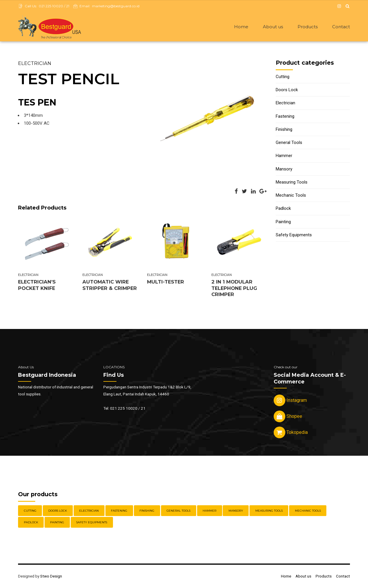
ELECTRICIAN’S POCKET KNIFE (37, 285)
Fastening (285, 117)
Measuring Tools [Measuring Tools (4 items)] (269, 511)
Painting (283, 222)
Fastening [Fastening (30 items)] (119, 511)
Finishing (284, 130)
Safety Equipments (294, 235)
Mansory (284, 170)
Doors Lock (287, 90)
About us (273, 27)
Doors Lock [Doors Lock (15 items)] (58, 511)
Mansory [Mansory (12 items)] (236, 511)
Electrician (35, 64)
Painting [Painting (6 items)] (57, 523)
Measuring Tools (292, 183)
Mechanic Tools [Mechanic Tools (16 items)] (308, 511)
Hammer (284, 156)
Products (308, 27)
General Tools (289, 143)
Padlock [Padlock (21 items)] (31, 523)
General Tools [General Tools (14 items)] (178, 511)
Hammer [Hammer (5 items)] (209, 511)
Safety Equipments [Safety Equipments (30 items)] (92, 523)
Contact (341, 27)
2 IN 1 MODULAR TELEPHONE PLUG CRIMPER (234, 289)
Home (241, 27)
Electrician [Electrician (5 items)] (89, 511)
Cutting (283, 77)
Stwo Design (51, 577)
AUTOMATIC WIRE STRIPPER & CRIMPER (110, 285)
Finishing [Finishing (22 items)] (147, 511)
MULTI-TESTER (166, 282)
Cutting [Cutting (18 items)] (30, 511)
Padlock (283, 209)
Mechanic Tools (291, 196)
